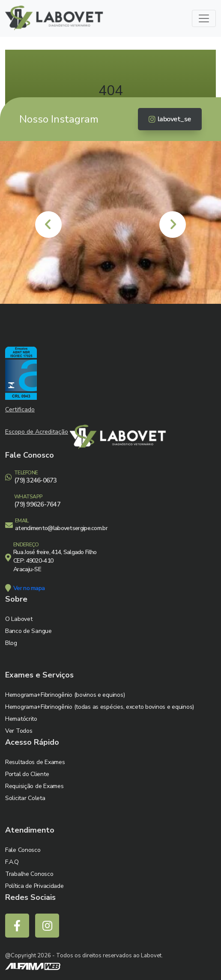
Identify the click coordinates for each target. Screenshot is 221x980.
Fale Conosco (23, 850)
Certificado (20, 409)
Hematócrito (21, 719)
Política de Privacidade (34, 886)
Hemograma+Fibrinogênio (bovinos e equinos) (65, 695)
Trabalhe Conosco (29, 874)
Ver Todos (19, 731)
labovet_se (170, 119)
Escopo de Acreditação (37, 432)
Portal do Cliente (27, 774)
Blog (11, 643)
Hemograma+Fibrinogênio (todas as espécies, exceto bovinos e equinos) (100, 707)
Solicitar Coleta (25, 798)
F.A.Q (12, 862)
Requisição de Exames (34, 786)
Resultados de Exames (35, 762)
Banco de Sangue (28, 631)
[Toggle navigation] (204, 18)
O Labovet (19, 619)
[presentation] (48, 225)
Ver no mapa (29, 588)
